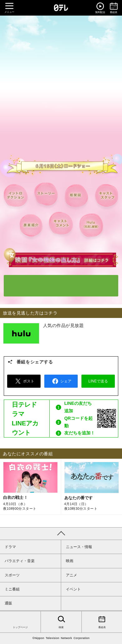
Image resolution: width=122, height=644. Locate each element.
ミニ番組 (12, 589)
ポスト (24, 381)
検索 (61, 622)
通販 (8, 603)
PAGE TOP (61, 533)
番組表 (102, 622)
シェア (61, 381)
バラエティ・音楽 (20, 561)
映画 (70, 561)
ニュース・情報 (79, 547)
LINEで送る (98, 381)
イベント (73, 589)
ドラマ (10, 547)
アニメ (71, 575)
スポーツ (12, 575)
